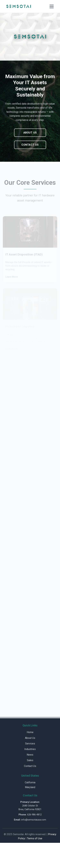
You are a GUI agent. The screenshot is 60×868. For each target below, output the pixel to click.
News (30, 755)
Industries (30, 749)
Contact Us (30, 145)
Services (30, 744)
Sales (30, 760)
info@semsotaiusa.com (34, 820)
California (30, 782)
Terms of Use (35, 838)
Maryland (30, 787)
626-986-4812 (34, 815)
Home (30, 732)
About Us (30, 133)
